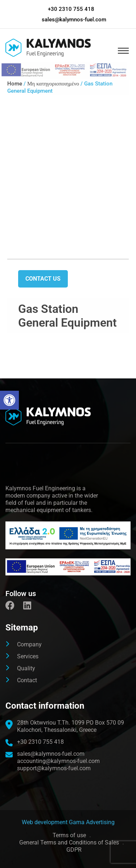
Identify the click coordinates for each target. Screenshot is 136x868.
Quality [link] (26, 668)
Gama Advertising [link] (92, 822)
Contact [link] (27, 680)
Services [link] (28, 656)
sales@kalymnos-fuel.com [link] (74, 20)
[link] (9, 400)
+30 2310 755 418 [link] (71, 9)
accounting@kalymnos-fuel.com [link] (58, 761)
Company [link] (29, 644)
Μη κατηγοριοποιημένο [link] (53, 84)
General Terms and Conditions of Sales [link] (69, 842)
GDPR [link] (74, 850)
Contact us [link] (43, 279)
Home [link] (15, 84)
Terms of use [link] (69, 835)
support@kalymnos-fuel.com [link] (54, 768)
